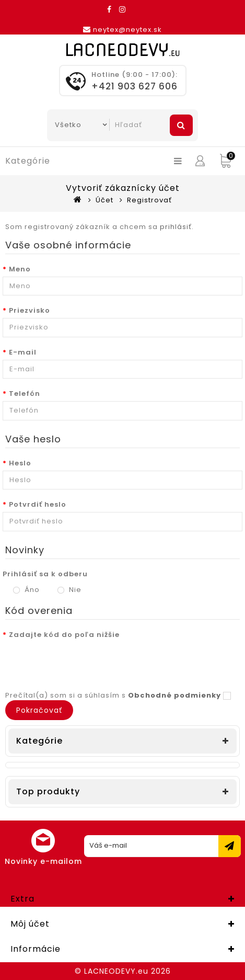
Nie (69, 590)
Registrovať (149, 200)
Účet (104, 200)
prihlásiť (176, 227)
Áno (26, 590)
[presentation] (82, 663)
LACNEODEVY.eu (116, 971)
